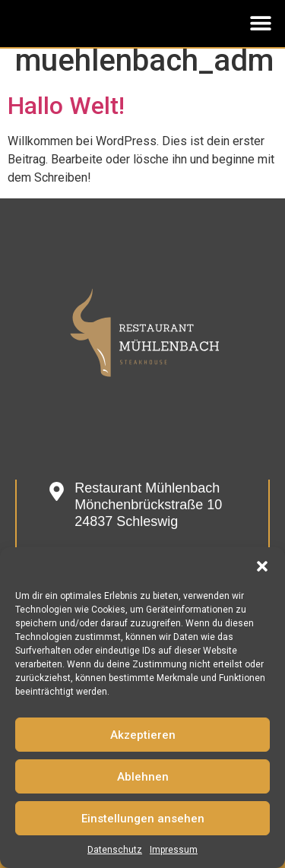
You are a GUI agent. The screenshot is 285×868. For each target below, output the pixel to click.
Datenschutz (115, 850)
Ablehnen (143, 777)
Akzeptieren (143, 735)
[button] (262, 566)
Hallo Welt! (66, 106)
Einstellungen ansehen (143, 819)
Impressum (174, 850)
